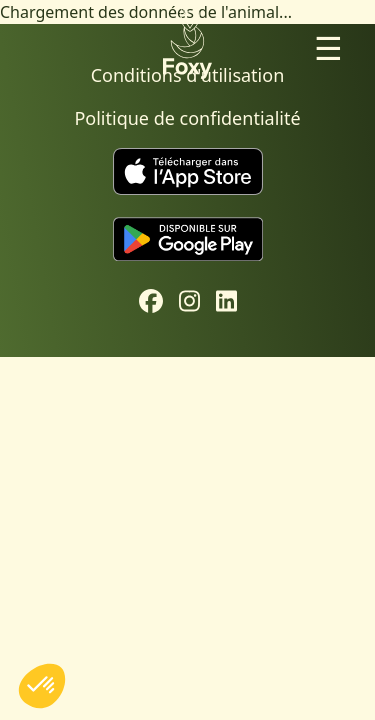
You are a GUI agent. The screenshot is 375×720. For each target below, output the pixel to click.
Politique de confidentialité (187, 118)
